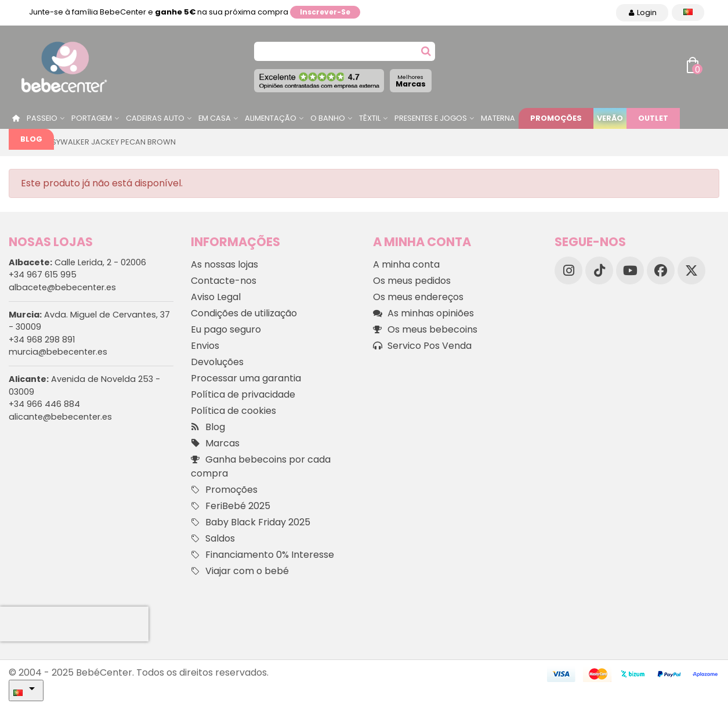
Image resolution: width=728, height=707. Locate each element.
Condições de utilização (244, 313)
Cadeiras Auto (155, 118)
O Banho (328, 118)
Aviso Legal (216, 297)
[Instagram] (568, 270)
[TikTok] (599, 270)
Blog (31, 139)
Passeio (42, 118)
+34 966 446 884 (44, 404)
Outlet (653, 118)
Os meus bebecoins (425, 330)
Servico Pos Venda (422, 346)
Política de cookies (233, 411)
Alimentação (271, 118)
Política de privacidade (243, 394)
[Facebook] (661, 270)
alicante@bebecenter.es (60, 417)
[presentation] (74, 624)
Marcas (411, 81)
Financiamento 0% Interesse (262, 555)
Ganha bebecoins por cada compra (261, 466)
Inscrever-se (325, 12)
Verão (610, 118)
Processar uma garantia (246, 378)
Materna (498, 118)
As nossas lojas (224, 264)
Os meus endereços (418, 297)
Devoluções (217, 362)
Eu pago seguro (226, 329)
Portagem (92, 118)
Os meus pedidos (412, 281)
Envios (205, 346)
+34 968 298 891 (42, 340)
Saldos (213, 539)
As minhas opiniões (423, 313)
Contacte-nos (224, 281)
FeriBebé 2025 (231, 506)
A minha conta (406, 264)
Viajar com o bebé (240, 571)
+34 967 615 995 (43, 275)
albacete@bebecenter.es (62, 287)
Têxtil (370, 118)
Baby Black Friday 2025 (251, 522)
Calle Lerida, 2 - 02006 (77, 262)
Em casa (215, 118)
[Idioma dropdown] (688, 12)
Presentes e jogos (431, 118)
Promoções (556, 118)
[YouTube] (630, 270)
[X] (691, 270)
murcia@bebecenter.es (58, 352)
